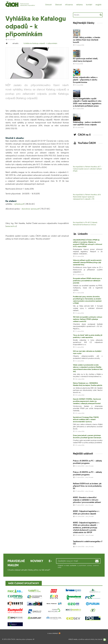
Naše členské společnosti (24, 583)
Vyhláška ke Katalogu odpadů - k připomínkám (40, 43)
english (98, 5)
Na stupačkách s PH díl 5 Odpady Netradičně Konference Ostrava (85, 223)
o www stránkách (53, 633)
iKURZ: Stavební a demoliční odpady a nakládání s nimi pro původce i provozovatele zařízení (87, 500)
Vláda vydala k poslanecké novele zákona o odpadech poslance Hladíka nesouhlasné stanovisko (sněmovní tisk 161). (88, 368)
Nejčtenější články (84, 23)
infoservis (69, 5)
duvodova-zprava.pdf (31, 209)
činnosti (48, 5)
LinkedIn (80, 234)
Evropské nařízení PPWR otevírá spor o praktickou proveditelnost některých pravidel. (87, 281)
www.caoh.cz (11, 226)
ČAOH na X (82, 135)
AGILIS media (73, 639)
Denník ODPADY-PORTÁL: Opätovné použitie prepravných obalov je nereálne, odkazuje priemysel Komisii (87, 401)
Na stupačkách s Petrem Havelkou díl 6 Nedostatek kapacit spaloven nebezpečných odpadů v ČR (87, 197)
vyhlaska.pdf (19, 204)
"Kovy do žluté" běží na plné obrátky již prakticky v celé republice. (88, 336)
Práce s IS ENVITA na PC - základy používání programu (87, 462)
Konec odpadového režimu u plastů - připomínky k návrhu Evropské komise (85, 80)
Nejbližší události (83, 454)
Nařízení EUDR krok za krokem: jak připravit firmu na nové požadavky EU (87, 486)
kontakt (89, 5)
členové (58, 5)
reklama (79, 5)
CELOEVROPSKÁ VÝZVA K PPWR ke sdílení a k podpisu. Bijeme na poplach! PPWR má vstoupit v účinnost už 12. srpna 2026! (88, 243)
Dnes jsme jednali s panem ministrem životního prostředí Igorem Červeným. (87, 436)
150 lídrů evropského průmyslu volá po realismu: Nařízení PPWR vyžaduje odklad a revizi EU (88, 319)
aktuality (16, 43)
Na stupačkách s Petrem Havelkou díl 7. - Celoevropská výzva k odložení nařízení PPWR (88, 169)
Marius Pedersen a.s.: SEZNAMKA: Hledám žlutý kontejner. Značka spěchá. (88, 384)
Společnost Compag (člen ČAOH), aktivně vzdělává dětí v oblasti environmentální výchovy (86, 419)
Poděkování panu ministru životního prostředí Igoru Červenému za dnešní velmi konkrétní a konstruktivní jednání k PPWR (87, 300)
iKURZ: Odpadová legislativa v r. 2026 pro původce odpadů (86, 512)
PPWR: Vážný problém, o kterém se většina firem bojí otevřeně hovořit (87, 40)
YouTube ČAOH (84, 143)
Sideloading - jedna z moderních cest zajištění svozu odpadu (87, 123)
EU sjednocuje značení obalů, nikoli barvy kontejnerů (85, 60)
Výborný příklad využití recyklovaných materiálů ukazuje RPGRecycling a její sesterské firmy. (87, 262)
